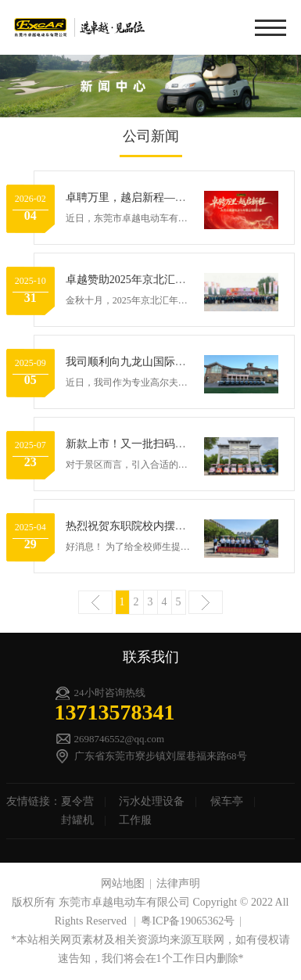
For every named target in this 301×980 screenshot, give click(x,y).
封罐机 (77, 820)
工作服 (135, 820)
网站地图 (123, 883)
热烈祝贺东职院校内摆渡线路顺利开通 (159, 526)
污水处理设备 (152, 801)
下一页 (206, 602)
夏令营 (77, 801)
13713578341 (115, 712)
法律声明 (178, 883)
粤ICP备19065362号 (188, 921)
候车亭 (227, 801)
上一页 (95, 602)
